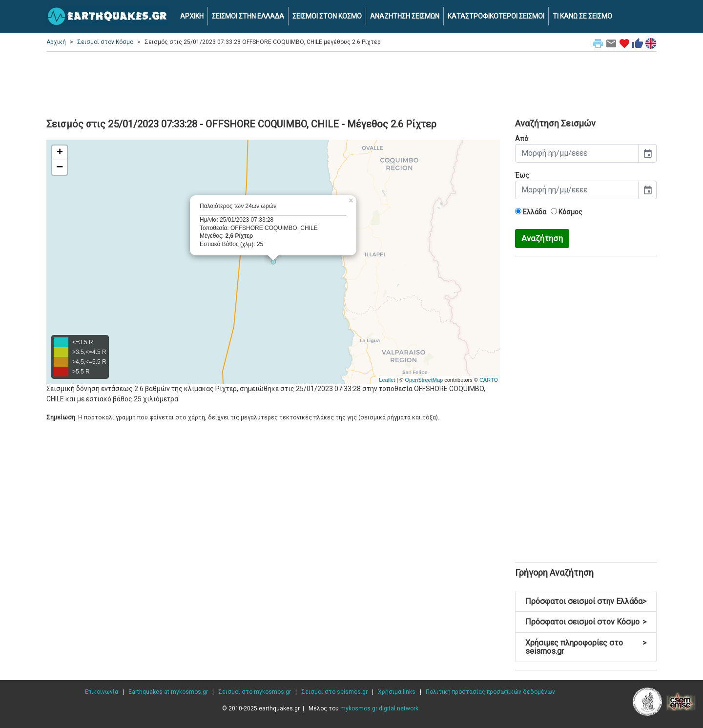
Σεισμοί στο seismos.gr (334, 692)
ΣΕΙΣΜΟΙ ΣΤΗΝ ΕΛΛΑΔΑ (248, 16)
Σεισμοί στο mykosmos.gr (255, 692)
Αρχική (56, 42)
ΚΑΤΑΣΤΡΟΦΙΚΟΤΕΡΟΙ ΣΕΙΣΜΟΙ (496, 16)
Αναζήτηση (542, 238)
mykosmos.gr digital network (379, 708)
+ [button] (60, 153)
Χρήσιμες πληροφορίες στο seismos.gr (586, 647)
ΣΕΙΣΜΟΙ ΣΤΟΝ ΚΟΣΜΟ (327, 16)
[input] (577, 153)
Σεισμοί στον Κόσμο (105, 42)
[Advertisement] (351, 83)
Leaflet (387, 380)
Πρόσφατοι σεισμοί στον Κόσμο (586, 622)
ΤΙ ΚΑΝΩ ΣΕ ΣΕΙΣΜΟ (582, 16)
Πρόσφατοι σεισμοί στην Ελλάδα (586, 601)
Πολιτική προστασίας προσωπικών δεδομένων (490, 692)
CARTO (489, 380)
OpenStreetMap (424, 380)
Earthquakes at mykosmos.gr (168, 692)
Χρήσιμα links (397, 692)
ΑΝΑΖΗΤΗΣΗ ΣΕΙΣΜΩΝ (405, 16)
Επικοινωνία (102, 692)
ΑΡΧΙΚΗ (192, 16)
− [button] (60, 167)
